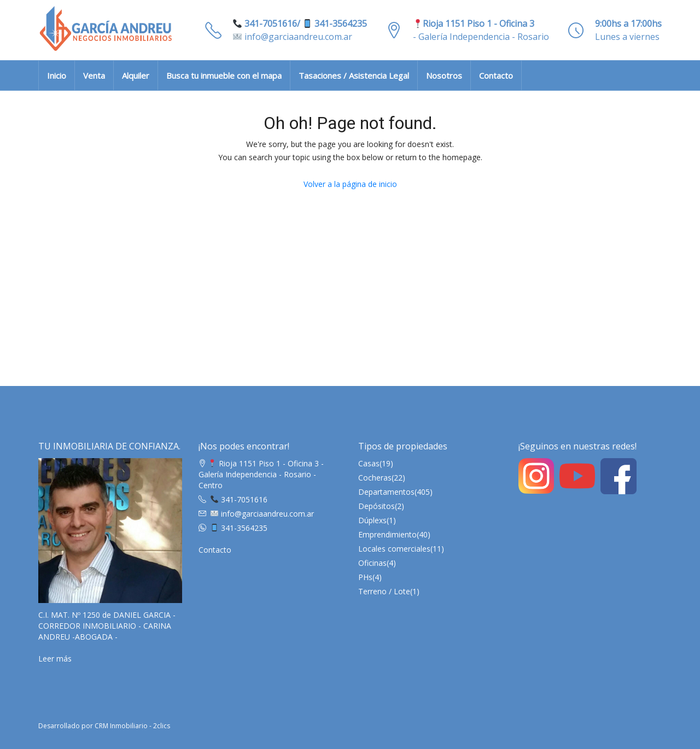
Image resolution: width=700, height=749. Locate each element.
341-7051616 (239, 499)
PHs (365, 577)
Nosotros (444, 75)
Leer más (55, 659)
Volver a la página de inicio (350, 184)
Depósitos (377, 506)
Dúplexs (372, 520)
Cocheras (375, 478)
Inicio (57, 75)
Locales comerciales (394, 549)
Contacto (496, 75)
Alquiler (136, 75)
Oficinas (372, 563)
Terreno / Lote (384, 591)
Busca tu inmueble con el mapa (224, 75)
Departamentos (386, 492)
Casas (369, 463)
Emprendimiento (387, 534)
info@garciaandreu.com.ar (293, 37)
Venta (94, 75)
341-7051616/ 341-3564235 (300, 24)
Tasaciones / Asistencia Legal (354, 75)
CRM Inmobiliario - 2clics (132, 726)
